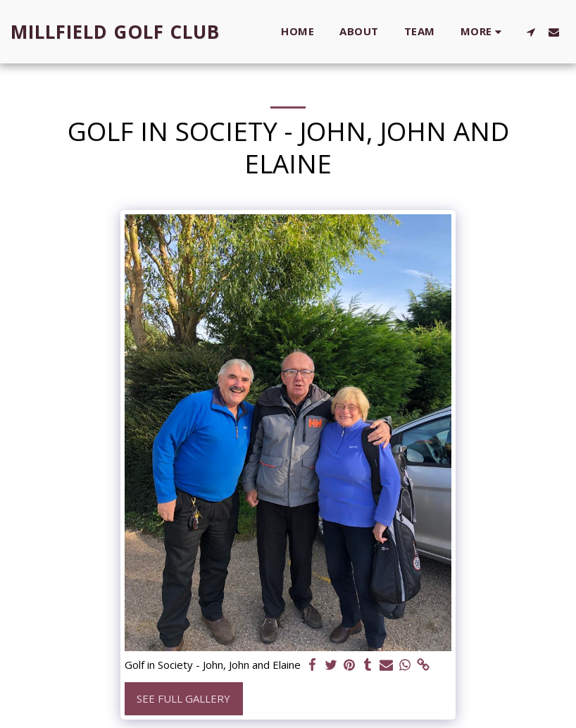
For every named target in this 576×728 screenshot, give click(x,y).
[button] (531, 32)
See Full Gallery (183, 698)
